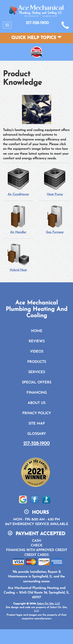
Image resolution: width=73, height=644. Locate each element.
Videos (37, 352)
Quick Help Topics (36, 38)
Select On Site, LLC (48, 604)
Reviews (37, 341)
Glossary (36, 434)
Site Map (37, 424)
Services (37, 372)
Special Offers (36, 383)
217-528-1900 (36, 444)
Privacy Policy (36, 413)
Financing (37, 393)
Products (37, 362)
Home (37, 331)
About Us (36, 403)
